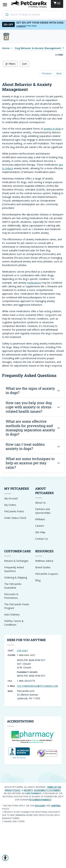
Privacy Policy (13, 790)
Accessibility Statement (47, 790)
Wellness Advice (44, 561)
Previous (47, 73)
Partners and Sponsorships (43, 511)
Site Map (40, 532)
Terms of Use (54, 787)
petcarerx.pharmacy (40, 800)
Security (28, 790)
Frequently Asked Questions (14, 569)
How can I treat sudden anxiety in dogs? (25, 446)
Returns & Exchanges (16, 561)
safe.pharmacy (33, 793)
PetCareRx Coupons (47, 574)
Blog (38, 580)
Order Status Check (15, 518)
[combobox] (33, 15)
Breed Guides (43, 567)
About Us (40, 503)
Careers (40, 526)
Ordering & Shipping (16, 577)
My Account (11, 498)
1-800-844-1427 (26, 655)
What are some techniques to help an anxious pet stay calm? (30, 463)
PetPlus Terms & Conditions (14, 623)
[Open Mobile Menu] (5, 4)
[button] (5, 858)
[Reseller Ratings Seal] (47, 753)
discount (40, 806)
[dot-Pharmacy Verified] (33, 737)
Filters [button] (10, 64)
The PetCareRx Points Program (17, 606)
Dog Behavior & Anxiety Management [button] (38, 48)
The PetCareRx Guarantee (13, 586)
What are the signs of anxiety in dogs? (30, 391)
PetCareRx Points (14, 511)
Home (6, 48)
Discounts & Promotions (11, 596)
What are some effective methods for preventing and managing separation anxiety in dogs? (30, 428)
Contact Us (42, 539)
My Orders (10, 505)
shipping (56, 806)
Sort (25, 64)
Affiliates (40, 519)
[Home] (30, 4)
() (57, 3)
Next (59, 73)
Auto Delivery (12, 614)
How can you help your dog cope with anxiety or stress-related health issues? (29, 407)
